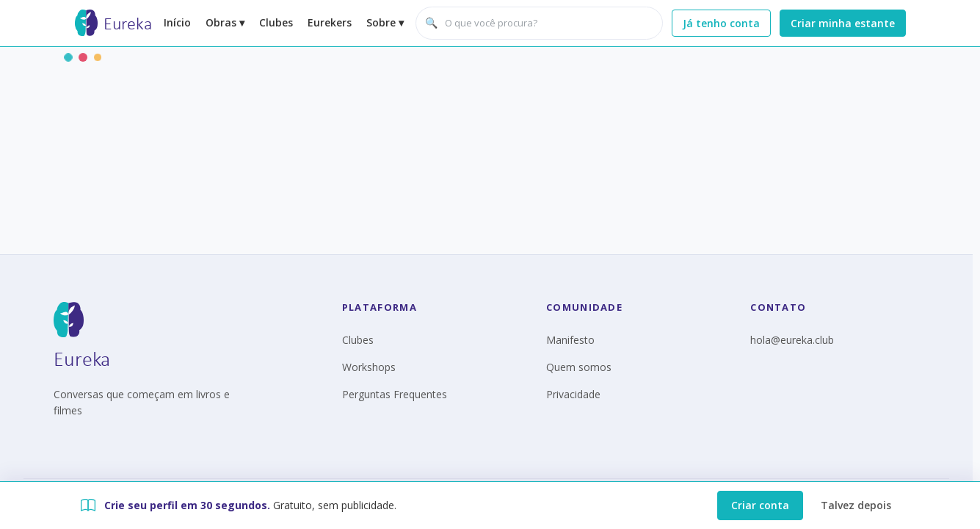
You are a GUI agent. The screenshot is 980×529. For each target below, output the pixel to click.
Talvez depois (856, 505)
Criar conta (760, 505)
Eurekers (330, 22)
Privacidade (573, 394)
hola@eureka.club (792, 340)
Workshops (369, 367)
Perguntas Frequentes (395, 394)
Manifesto (570, 340)
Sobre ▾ (385, 22)
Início (177, 22)
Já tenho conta (721, 23)
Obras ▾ (225, 22)
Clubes (276, 22)
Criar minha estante (843, 23)
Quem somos (579, 367)
